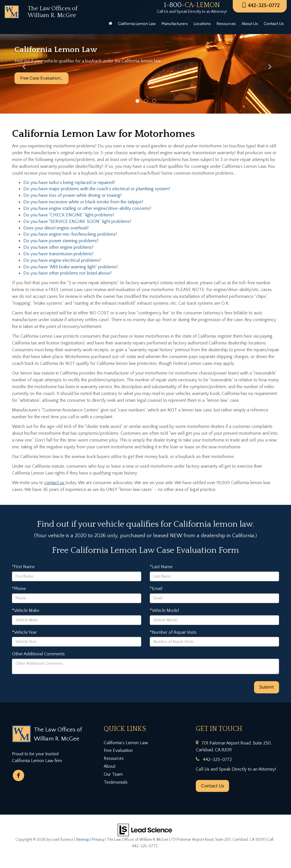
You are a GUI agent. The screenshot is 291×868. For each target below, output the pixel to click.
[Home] (110, 24)
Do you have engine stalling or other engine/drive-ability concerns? (87, 208)
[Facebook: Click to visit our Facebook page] (18, 775)
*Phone (19, 589)
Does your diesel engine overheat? (56, 228)
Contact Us (212, 786)
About (110, 766)
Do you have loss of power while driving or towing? (73, 195)
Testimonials (116, 782)
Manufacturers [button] (175, 24)
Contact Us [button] (274, 24)
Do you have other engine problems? (58, 247)
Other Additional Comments (38, 654)
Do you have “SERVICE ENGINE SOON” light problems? (77, 221)
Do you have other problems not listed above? (67, 273)
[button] (22, 68)
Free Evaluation (118, 750)
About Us (250, 24)
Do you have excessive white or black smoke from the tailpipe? (83, 202)
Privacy (98, 840)
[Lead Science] (145, 830)
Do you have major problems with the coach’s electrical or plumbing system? (97, 189)
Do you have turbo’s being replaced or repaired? (69, 183)
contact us (55, 483)
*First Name (23, 567)
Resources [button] (226, 24)
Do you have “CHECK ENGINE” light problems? (69, 215)
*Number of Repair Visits (173, 632)
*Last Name (161, 567)
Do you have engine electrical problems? (62, 260)
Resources (114, 758)
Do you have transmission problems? (58, 254)
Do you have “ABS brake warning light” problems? (71, 267)
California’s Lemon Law (126, 743)
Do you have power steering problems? (61, 241)
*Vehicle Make (26, 610)
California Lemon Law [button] (137, 24)
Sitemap (83, 840)
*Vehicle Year (24, 632)
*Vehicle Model (164, 610)
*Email (156, 589)
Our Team (113, 774)
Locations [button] (202, 24)
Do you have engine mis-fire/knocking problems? (70, 234)
